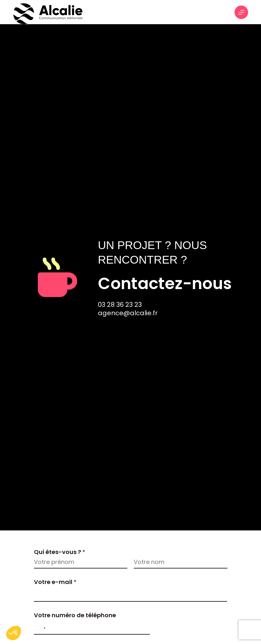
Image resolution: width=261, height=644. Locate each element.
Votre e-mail (55, 582)
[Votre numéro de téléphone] (92, 628)
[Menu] (241, 12)
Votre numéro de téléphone (75, 615)
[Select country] (41, 628)
